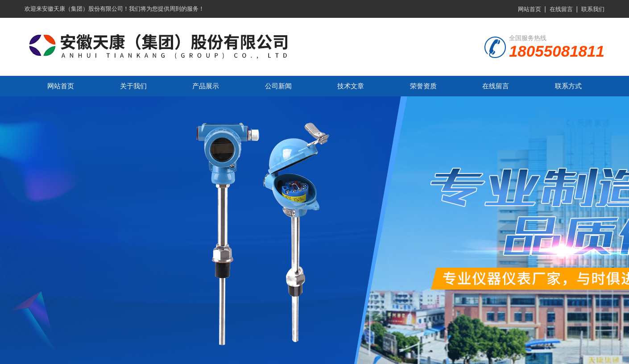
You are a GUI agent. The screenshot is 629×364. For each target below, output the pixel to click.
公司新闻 (278, 86)
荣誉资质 (423, 86)
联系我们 (593, 9)
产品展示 (206, 86)
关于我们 (133, 86)
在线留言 (561, 9)
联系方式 (568, 86)
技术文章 (351, 86)
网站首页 (530, 9)
